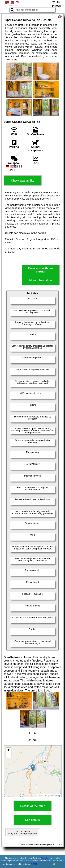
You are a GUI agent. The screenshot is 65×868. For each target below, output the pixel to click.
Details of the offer (32, 806)
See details (33, 820)
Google (44, 858)
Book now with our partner (41, 270)
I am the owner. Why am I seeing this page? (23, 832)
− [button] (8, 755)
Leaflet (41, 796)
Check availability (23, 181)
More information (41, 280)
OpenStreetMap (54, 796)
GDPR (34, 864)
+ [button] (8, 750)
